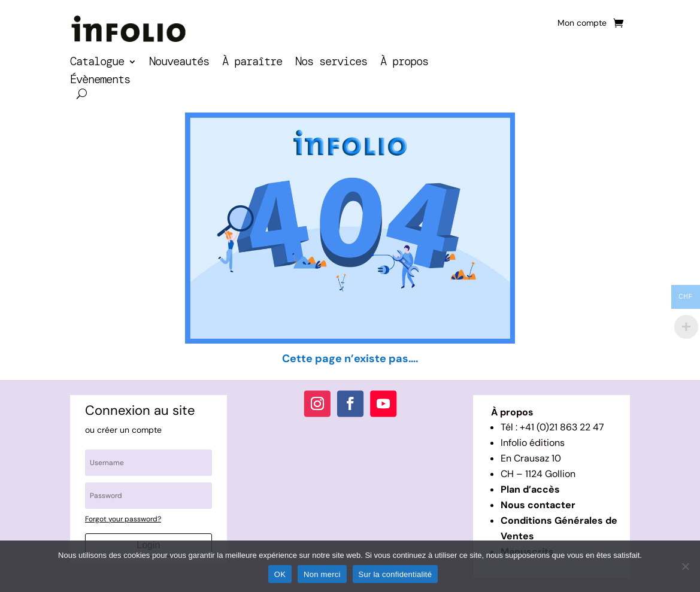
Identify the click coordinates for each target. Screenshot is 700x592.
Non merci (322, 574)
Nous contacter (538, 505)
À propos (404, 63)
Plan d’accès (530, 489)
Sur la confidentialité (396, 574)
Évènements (100, 81)
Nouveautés (179, 63)
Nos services (331, 63)
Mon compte (582, 23)
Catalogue (97, 63)
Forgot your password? (123, 519)
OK (280, 574)
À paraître (252, 63)
